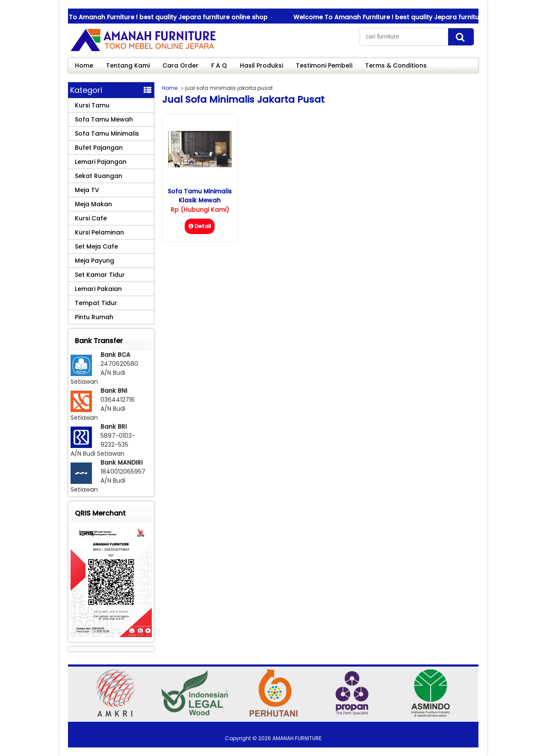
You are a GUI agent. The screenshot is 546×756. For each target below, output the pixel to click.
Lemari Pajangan (101, 162)
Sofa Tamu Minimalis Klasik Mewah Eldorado (200, 200)
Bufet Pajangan (99, 148)
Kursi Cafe (91, 218)
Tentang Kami (128, 65)
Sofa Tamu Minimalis (107, 133)
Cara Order (180, 65)
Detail (199, 226)
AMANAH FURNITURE (297, 738)
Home (84, 65)
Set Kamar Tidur (100, 275)
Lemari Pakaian (98, 289)
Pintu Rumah (94, 317)
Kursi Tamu (92, 105)
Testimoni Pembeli (324, 65)
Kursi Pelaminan (99, 232)
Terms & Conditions (396, 65)
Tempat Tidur (96, 303)
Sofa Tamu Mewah (104, 119)
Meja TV (87, 190)
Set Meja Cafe (96, 246)
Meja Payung (94, 261)
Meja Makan (93, 204)
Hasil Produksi (261, 65)
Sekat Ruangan (99, 176)
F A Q (219, 65)
